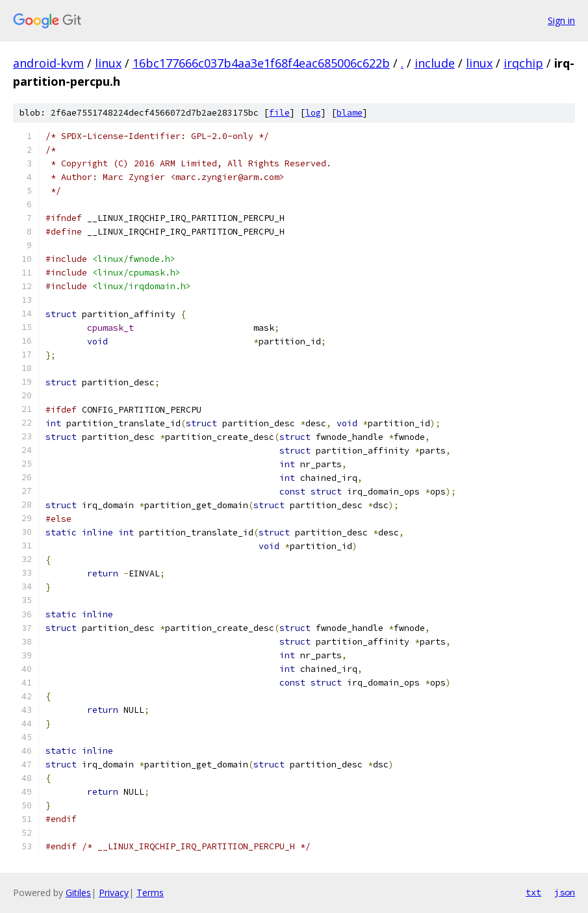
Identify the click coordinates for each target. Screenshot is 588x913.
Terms (150, 893)
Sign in (561, 20)
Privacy (114, 893)
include (435, 63)
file (279, 113)
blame (350, 113)
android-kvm (48, 63)
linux (108, 63)
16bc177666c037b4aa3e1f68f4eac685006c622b (261, 63)
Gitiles (78, 893)
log (313, 113)
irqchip (523, 63)
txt (533, 892)
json (565, 892)
